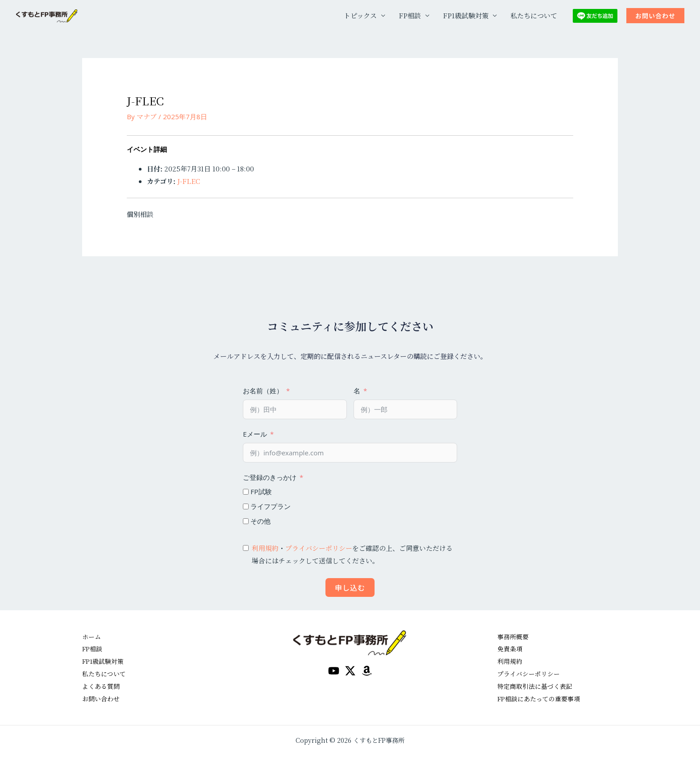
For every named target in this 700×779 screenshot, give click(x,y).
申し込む (350, 587)
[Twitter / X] (350, 671)
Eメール (255, 434)
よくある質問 (102, 686)
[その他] (246, 521)
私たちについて (534, 15)
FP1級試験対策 (466, 15)
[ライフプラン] (246, 506)
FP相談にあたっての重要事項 (542, 698)
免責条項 (511, 648)
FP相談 (410, 15)
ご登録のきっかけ (270, 477)
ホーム (92, 636)
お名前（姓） (263, 391)
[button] (655, 16)
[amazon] (367, 671)
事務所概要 (514, 636)
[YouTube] (334, 671)
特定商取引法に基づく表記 (537, 686)
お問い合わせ (102, 698)
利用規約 (265, 548)
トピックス (360, 15)
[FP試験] (246, 492)
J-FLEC (189, 181)
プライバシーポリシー (319, 548)
